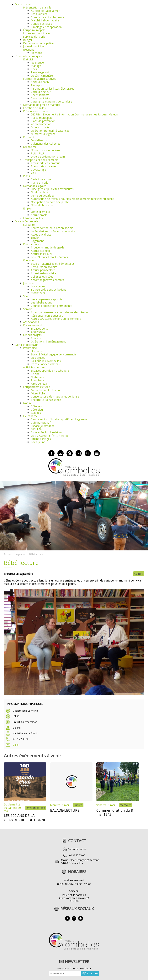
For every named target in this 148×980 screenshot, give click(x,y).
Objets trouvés (40, 127)
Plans (26, 176)
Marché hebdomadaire (45, 20)
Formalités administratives (40, 79)
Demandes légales (35, 186)
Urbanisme (30, 147)
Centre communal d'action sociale (52, 228)
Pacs (34, 69)
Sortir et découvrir (27, 345)
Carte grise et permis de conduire (52, 101)
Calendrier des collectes (46, 144)
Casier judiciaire (41, 98)
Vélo (34, 173)
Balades (36, 413)
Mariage (36, 66)
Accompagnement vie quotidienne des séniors (60, 312)
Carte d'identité (40, 82)
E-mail (16, 745)
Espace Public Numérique (47, 432)
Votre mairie (23, 4)
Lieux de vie (30, 416)
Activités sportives (34, 367)
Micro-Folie (38, 393)
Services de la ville (34, 37)
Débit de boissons (42, 205)
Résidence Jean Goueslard (47, 316)
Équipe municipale (34, 30)
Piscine (35, 374)
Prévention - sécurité (36, 111)
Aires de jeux (39, 384)
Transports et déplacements (41, 160)
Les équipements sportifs (47, 299)
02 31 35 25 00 (77, 855)
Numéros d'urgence (43, 134)
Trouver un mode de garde (48, 247)
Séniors (28, 309)
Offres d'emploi (40, 212)
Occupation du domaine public (50, 202)
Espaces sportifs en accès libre (50, 371)
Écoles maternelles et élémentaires (53, 264)
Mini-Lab (36, 429)
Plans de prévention (43, 121)
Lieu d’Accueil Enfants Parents (49, 257)
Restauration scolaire (44, 267)
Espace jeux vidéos (43, 426)
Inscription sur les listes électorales (53, 89)
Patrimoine (30, 348)
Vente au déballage (43, 195)
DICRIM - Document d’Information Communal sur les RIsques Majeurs (75, 114)
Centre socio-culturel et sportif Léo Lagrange (59, 419)
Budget (28, 40)
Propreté (29, 137)
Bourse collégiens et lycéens (49, 290)
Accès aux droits (41, 234)
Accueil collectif (40, 251)
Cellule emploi (40, 215)
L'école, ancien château (45, 364)
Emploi (27, 208)
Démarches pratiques (29, 56)
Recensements (40, 95)
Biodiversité (38, 332)
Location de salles (34, 108)
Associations (31, 322)
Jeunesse (29, 283)
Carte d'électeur (41, 92)
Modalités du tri (41, 140)
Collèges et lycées (42, 277)
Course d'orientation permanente (52, 306)
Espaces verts (39, 329)
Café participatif (41, 423)
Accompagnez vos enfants (47, 280)
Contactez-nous (77, 849)
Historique (37, 351)
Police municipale (42, 118)
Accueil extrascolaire (44, 273)
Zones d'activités (41, 24)
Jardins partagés (41, 439)
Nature (27, 403)
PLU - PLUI (38, 153)
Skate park (37, 377)
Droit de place (40, 192)
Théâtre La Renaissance (46, 400)
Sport (26, 296)
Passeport (37, 85)
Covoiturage (38, 170)
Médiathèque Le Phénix (45, 390)
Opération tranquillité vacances (50, 131)
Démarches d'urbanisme (46, 150)
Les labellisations (41, 302)
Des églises (38, 358)
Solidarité (29, 225)
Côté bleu (37, 410)
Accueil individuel (41, 254)
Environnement (33, 325)
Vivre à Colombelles (28, 221)
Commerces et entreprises (47, 17)
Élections (29, 50)
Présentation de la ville (37, 7)
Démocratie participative (38, 43)
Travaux (36, 338)
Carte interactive (41, 179)
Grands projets (32, 335)
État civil (28, 59)
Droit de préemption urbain (48, 156)
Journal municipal (34, 46)
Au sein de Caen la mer (45, 11)
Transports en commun (46, 163)
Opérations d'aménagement (48, 341)
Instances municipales (37, 33)
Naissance (37, 62)
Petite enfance (32, 244)
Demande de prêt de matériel (42, 105)
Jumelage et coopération (46, 27)
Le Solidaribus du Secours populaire (53, 231)
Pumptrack (38, 380)
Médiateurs (38, 293)
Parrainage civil (40, 72)
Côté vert (37, 406)
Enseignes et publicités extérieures (52, 189)
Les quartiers (39, 14)
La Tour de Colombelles (46, 361)
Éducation (29, 260)
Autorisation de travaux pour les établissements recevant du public (72, 199)
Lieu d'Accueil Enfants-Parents (50, 435)
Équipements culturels (37, 387)
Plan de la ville (40, 183)
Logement (37, 241)
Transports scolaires (44, 166)
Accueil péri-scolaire (43, 270)
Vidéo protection (41, 124)
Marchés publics (33, 218)
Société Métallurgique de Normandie (54, 354)
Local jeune (38, 286)
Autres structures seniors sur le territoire (56, 319)
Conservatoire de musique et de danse (55, 396)
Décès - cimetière (42, 76)
